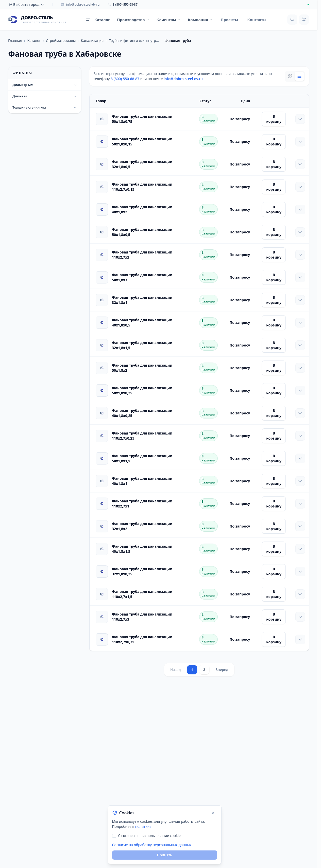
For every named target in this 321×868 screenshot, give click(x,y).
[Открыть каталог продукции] (98, 20)
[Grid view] (290, 76)
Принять (165, 855)
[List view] (299, 76)
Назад (176, 670)
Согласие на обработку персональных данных (152, 845)
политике (143, 826)
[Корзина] (304, 20)
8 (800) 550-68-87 (125, 79)
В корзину (274, 119)
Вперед (222, 670)
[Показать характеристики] (300, 119)
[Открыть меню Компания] (200, 20)
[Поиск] (292, 20)
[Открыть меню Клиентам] (169, 20)
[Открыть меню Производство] (133, 20)
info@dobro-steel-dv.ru (183, 79)
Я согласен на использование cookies (150, 836)
